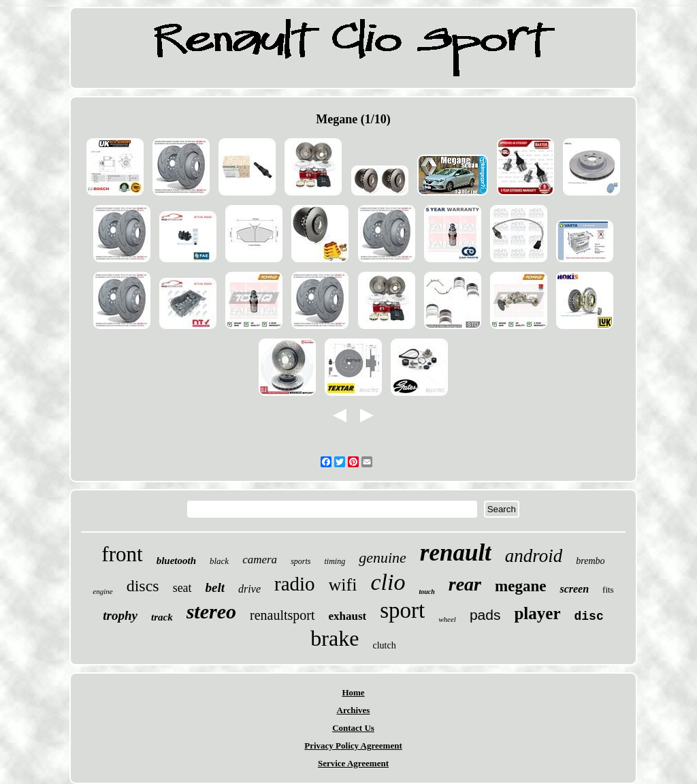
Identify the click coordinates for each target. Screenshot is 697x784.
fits (608, 590)
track (162, 617)
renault (456, 553)
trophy (120, 615)
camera (260, 560)
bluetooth (176, 561)
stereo (211, 611)
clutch (384, 645)
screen (574, 589)
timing (335, 561)
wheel (447, 619)
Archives (354, 710)
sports (301, 561)
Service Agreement (353, 763)
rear (465, 584)
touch (426, 592)
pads (485, 615)
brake (335, 638)
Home (353, 692)
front (122, 554)
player (537, 613)
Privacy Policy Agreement (353, 746)
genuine (383, 558)
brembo (590, 561)
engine (102, 591)
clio (388, 582)
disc (589, 616)
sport (402, 610)
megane (520, 586)
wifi (343, 585)
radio (295, 584)
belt (215, 587)
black (219, 561)
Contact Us (353, 728)
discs (143, 586)
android (534, 556)
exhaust (348, 616)
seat (182, 588)
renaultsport (282, 615)
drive (249, 589)
